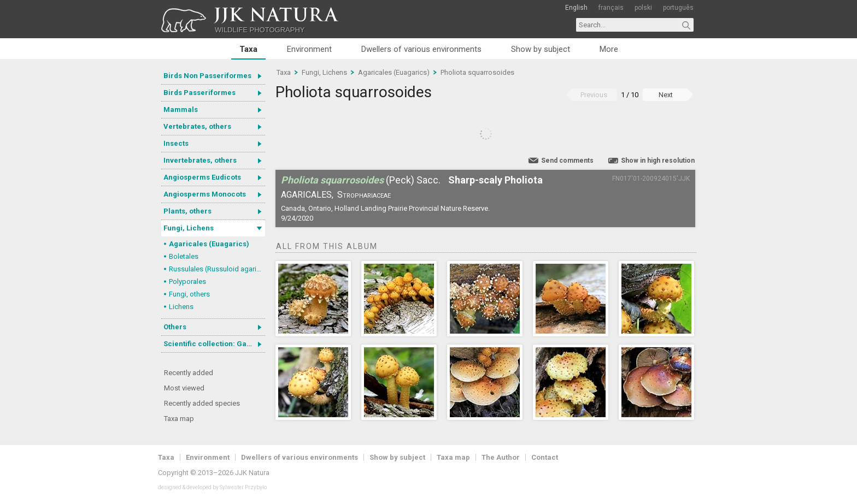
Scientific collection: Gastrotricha (214, 344)
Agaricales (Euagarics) (209, 244)
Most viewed (184, 388)
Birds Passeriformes (199, 93)
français (611, 8)
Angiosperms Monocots (205, 194)
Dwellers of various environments (421, 49)
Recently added (189, 373)
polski (643, 8)
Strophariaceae (364, 195)
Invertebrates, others (200, 160)
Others (175, 327)
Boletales (184, 256)
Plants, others (187, 211)
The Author (501, 457)
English (576, 8)
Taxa (248, 49)
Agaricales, (307, 195)
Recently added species (202, 403)
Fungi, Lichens (189, 228)
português (678, 8)
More (609, 49)
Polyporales (187, 281)
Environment (309, 49)
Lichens (181, 307)
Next (666, 95)
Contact (545, 457)
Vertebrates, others (197, 126)
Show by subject (541, 49)
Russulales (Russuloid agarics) (217, 269)
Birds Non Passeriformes (207, 76)
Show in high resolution (658, 161)
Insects (176, 143)
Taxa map (179, 419)
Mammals (181, 109)
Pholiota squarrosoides (477, 72)
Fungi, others (189, 294)
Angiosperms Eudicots (202, 177)
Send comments (567, 161)
